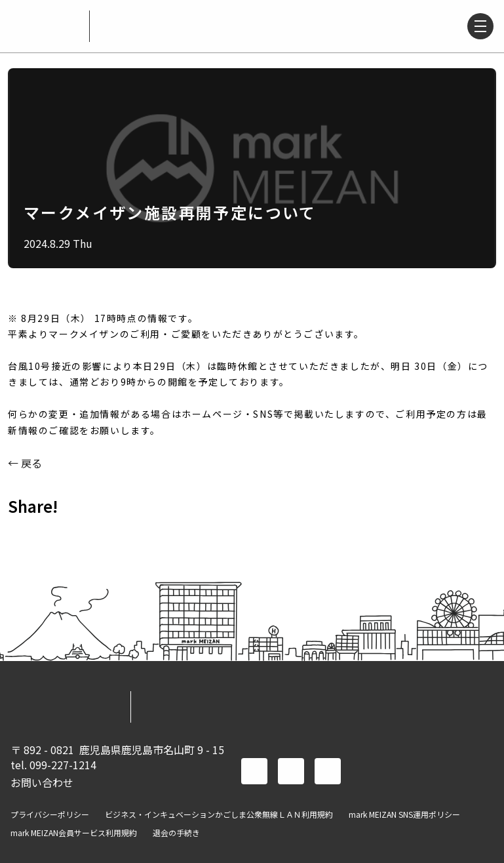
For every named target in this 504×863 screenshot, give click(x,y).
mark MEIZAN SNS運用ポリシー (404, 814)
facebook (254, 771)
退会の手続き (176, 833)
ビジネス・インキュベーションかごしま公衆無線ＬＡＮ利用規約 (219, 814)
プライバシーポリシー (50, 814)
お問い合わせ (42, 782)
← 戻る (25, 463)
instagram (328, 771)
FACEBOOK (24, 535)
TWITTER (58, 535)
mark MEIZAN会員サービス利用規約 (74, 833)
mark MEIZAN (45, 26)
